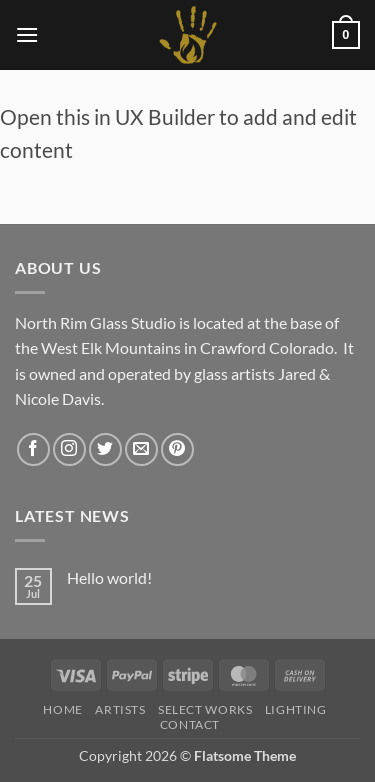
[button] (27, 34)
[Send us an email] (141, 449)
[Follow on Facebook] (33, 449)
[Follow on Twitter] (105, 449)
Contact (190, 724)
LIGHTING (296, 709)
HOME (62, 709)
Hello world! (109, 577)
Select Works (205, 709)
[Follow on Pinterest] (177, 449)
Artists (120, 709)
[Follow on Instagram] (69, 449)
